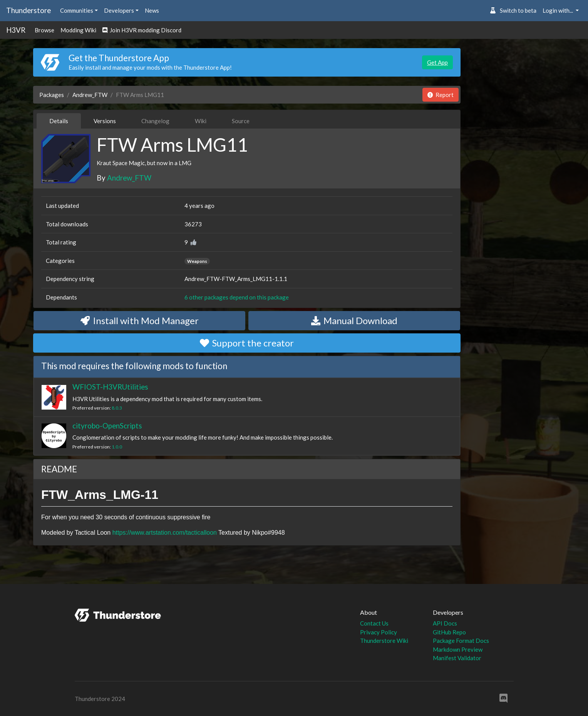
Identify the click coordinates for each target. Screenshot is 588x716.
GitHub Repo (449, 632)
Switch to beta (513, 10)
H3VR (16, 30)
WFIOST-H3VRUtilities (110, 387)
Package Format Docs (461, 641)
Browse (44, 30)
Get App (437, 62)
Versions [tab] (105, 121)
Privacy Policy (379, 632)
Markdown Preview (458, 649)
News (152, 10)
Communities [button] (77, 10)
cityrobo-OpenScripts (107, 426)
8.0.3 (117, 408)
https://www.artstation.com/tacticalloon (165, 533)
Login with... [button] (558, 10)
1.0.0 (117, 447)
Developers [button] (119, 10)
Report (441, 95)
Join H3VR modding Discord (142, 30)
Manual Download (354, 320)
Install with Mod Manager (140, 320)
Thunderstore (28, 10)
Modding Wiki (78, 30)
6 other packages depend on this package (237, 297)
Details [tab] (59, 121)
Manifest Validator (457, 658)
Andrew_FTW (90, 95)
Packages (52, 95)
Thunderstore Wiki (384, 641)
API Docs (445, 623)
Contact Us (374, 623)
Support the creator (247, 343)
